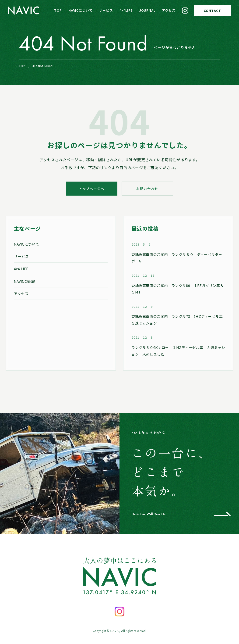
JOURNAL (147, 10)
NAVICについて (81, 10)
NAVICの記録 (25, 281)
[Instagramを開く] (119, 612)
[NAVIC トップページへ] (24, 10)
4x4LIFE (126, 10)
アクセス (169, 10)
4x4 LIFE (21, 269)
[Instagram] (185, 11)
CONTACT (212, 11)
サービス (106, 10)
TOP (58, 10)
